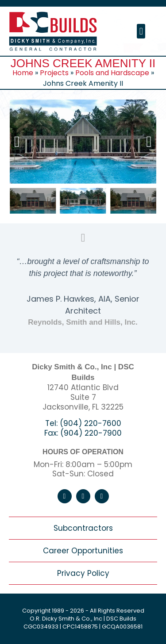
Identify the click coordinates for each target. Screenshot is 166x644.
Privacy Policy (83, 573)
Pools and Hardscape (112, 73)
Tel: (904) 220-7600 (83, 423)
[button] (141, 31)
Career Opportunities (83, 551)
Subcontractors (83, 528)
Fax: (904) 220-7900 (83, 433)
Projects (54, 73)
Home (23, 73)
